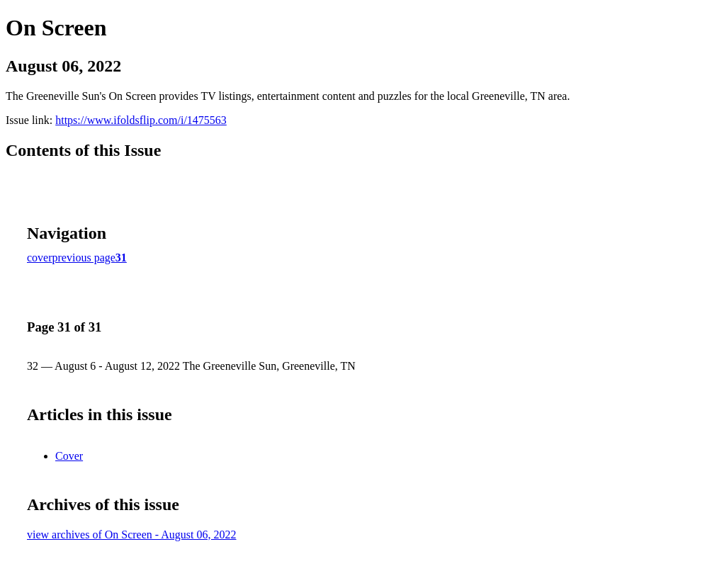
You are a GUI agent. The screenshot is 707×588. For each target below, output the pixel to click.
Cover (69, 456)
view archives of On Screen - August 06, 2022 (132, 535)
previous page (84, 258)
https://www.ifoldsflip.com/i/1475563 (141, 120)
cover (40, 258)
